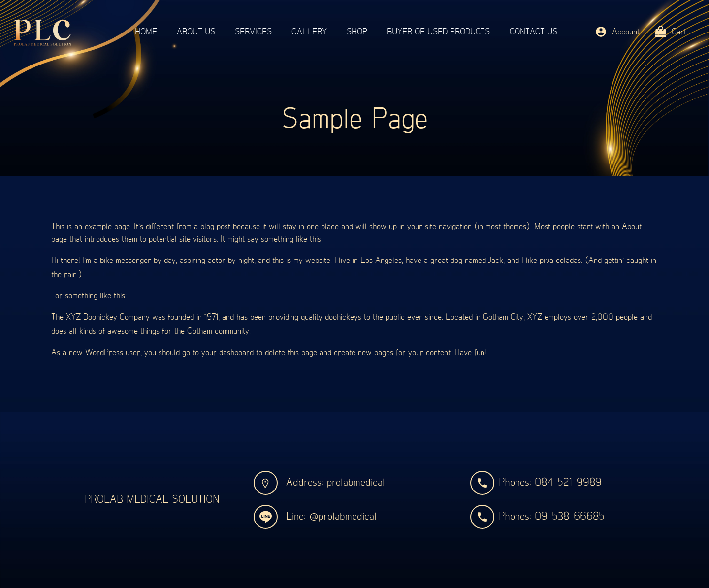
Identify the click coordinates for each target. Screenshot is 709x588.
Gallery (309, 32)
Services (253, 32)
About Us (196, 32)
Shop (357, 32)
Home (146, 32)
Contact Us (533, 32)
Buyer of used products (438, 32)
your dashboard (227, 353)
